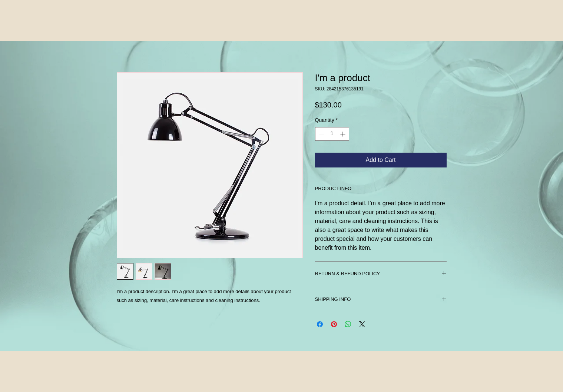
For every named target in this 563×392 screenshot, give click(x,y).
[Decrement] (321, 134)
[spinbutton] (332, 134)
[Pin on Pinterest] (334, 324)
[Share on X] (362, 324)
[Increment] (343, 134)
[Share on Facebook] (320, 324)
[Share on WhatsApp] (348, 324)
